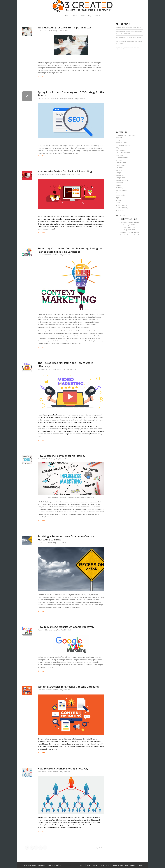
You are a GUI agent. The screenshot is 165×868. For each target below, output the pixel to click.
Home (82, 865)
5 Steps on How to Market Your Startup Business (129, 28)
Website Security (122, 208)
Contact (133, 865)
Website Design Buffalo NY (55, 865)
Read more (43, 76)
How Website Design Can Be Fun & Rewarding (65, 171)
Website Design (65, 174)
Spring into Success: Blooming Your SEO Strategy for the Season (71, 94)
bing (118, 148)
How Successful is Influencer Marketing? (61, 456)
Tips (59, 630)
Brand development (123, 153)
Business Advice (122, 158)
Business (119, 155)
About (89, 865)
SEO (118, 193)
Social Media (121, 195)
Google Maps (121, 178)
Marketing (54, 31)
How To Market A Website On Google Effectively (66, 627)
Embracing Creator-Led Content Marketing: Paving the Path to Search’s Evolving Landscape (70, 250)
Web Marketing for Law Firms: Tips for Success (65, 28)
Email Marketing (122, 165)
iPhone (119, 185)
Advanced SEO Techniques (58, 99)
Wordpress (120, 210)
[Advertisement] (129, 89)
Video (63, 369)
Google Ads (120, 175)
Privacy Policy (105, 865)
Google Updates (122, 180)
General (119, 170)
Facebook (120, 168)
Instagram (120, 183)
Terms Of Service (117, 865)
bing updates (121, 150)
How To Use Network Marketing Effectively (63, 769)
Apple (118, 140)
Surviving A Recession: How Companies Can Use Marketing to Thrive (66, 538)
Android (119, 138)
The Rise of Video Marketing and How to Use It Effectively (65, 364)
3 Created (64, 31)
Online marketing (122, 190)
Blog (126, 865)
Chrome (119, 160)
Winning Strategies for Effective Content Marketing (68, 687)
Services (96, 865)
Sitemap (140, 865)
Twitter (118, 200)
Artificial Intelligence (123, 145)
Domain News (121, 163)
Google (119, 173)
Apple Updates (121, 143)
